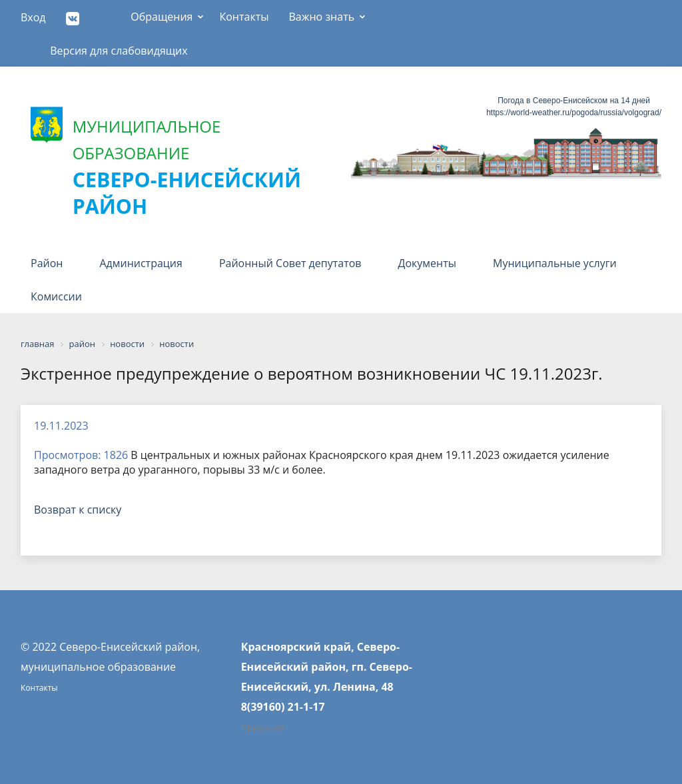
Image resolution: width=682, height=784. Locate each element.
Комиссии (56, 296)
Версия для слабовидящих (119, 51)
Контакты (244, 17)
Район (47, 263)
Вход (33, 17)
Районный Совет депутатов (290, 263)
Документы (428, 263)
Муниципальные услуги (555, 263)
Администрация (141, 263)
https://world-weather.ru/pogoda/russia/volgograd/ (574, 113)
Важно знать (321, 17)
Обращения (162, 17)
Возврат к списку (78, 510)
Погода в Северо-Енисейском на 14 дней (574, 101)
